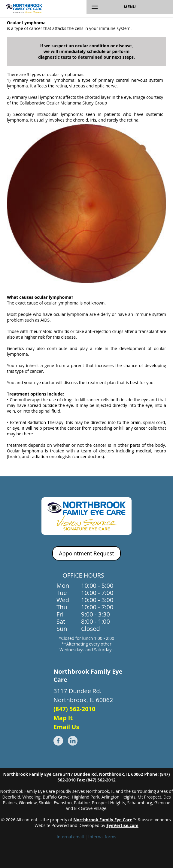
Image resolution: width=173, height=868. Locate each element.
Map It (63, 718)
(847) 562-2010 (74, 709)
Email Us (66, 727)
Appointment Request (86, 553)
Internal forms (102, 837)
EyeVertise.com (122, 825)
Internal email (70, 837)
